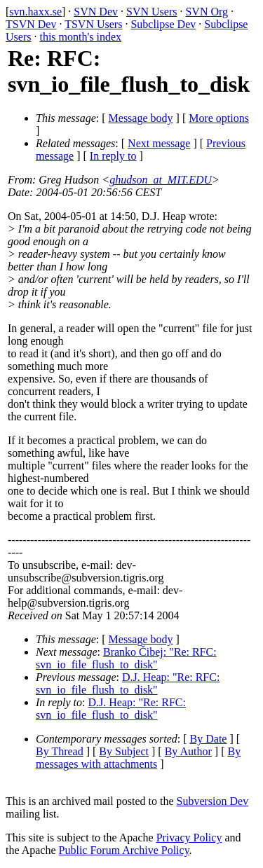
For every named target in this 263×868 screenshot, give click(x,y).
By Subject (124, 751)
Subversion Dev (213, 801)
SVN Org (207, 12)
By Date (209, 739)
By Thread (60, 751)
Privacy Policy (189, 838)
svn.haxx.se (35, 12)
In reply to (113, 156)
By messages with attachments (138, 758)
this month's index (80, 37)
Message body (141, 118)
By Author (188, 751)
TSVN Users (93, 24)
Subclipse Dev (163, 24)
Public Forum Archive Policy (124, 850)
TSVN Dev (31, 24)
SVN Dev (96, 12)
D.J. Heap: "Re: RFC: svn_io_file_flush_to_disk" (128, 683)
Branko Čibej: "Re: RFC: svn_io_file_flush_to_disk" (126, 658)
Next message (159, 143)
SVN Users (151, 12)
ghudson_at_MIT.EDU (161, 180)
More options (219, 118)
